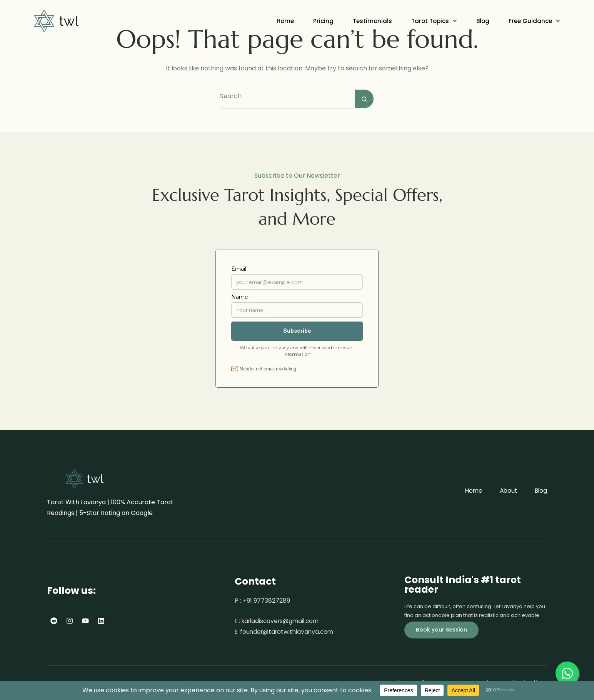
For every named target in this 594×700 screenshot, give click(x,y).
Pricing (323, 21)
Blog (483, 21)
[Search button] (364, 99)
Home (285, 21)
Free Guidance (534, 21)
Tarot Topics (434, 21)
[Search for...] (287, 99)
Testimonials (372, 21)
